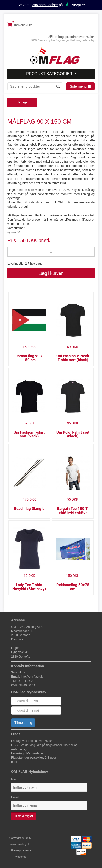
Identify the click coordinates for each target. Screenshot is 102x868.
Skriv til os (18, 672)
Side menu (80, 86)
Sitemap (16, 850)
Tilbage (22, 102)
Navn (15, 779)
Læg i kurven (51, 273)
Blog (14, 762)
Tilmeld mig (23, 723)
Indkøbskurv (19, 24)
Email (15, 797)
